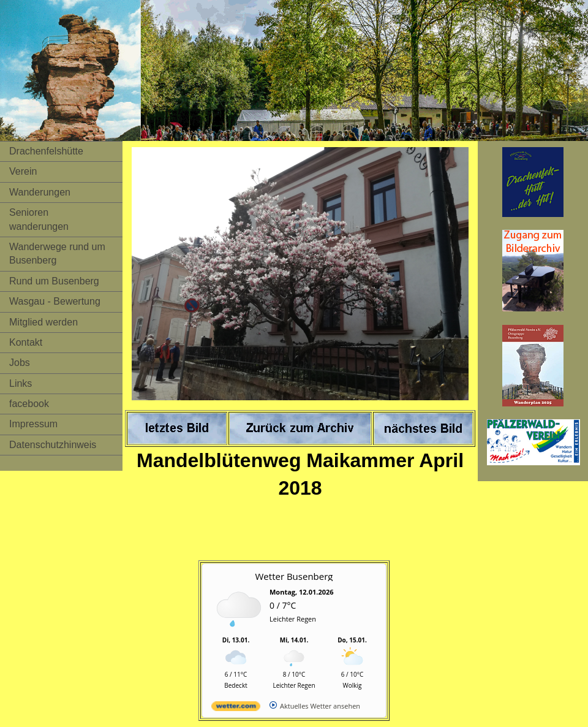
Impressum (33, 424)
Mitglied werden (43, 322)
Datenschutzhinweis (53, 445)
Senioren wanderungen (39, 219)
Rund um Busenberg (54, 281)
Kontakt (26, 342)
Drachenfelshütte (46, 151)
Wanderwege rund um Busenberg (57, 253)
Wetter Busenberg (294, 576)
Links (21, 383)
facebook (29, 404)
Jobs (20, 363)
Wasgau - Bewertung (55, 301)
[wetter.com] (236, 708)
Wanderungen (40, 192)
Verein (23, 171)
